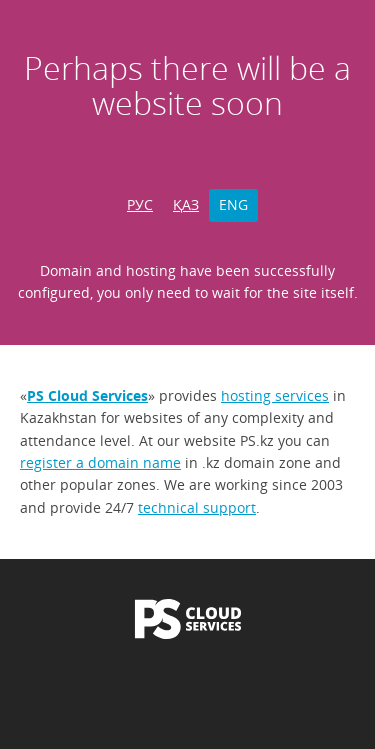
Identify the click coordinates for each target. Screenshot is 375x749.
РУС (140, 204)
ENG (233, 204)
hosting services (275, 395)
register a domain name (100, 462)
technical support (197, 507)
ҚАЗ (186, 204)
